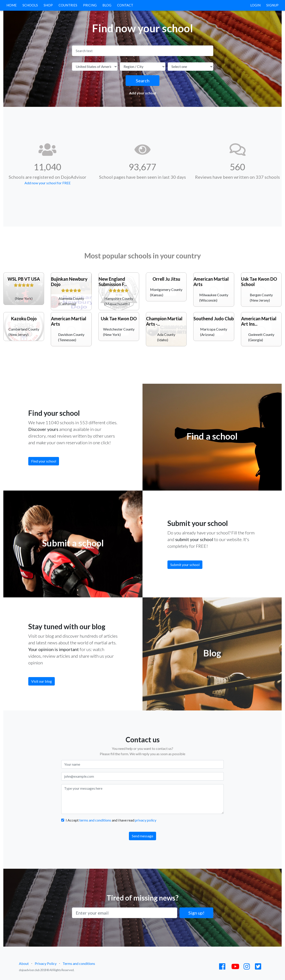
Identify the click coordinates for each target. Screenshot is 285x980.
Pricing (90, 5)
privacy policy (146, 820)
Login (255, 5)
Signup (272, 5)
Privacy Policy (46, 963)
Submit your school (185, 565)
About (24, 963)
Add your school (143, 93)
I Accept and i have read (111, 820)
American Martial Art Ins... (259, 321)
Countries (68, 5)
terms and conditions (95, 820)
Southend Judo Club (214, 319)
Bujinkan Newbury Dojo (69, 282)
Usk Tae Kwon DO (119, 319)
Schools (30, 5)
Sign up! (196, 913)
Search (143, 81)
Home (12, 5)
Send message (142, 836)
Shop (48, 5)
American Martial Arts (211, 282)
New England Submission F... (113, 282)
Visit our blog (42, 681)
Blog (107, 5)
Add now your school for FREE (48, 183)
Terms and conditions (79, 963)
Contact (125, 5)
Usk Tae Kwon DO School (259, 282)
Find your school (44, 461)
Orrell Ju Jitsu (166, 279)
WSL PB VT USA (24, 279)
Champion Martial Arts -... (164, 321)
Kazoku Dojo (24, 319)
